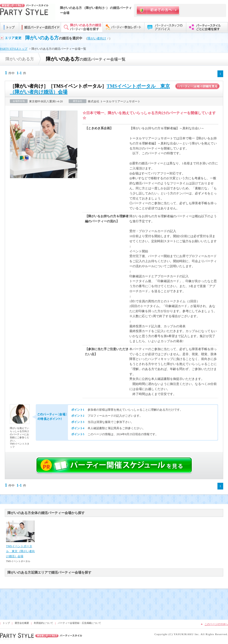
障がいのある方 (42, 38)
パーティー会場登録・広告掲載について (79, 623)
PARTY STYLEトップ (14, 49)
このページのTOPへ (216, 624)
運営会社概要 (22, 623)
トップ (6, 623)
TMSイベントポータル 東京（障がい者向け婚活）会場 (20, 551)
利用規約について (43, 623)
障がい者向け (97, 38)
